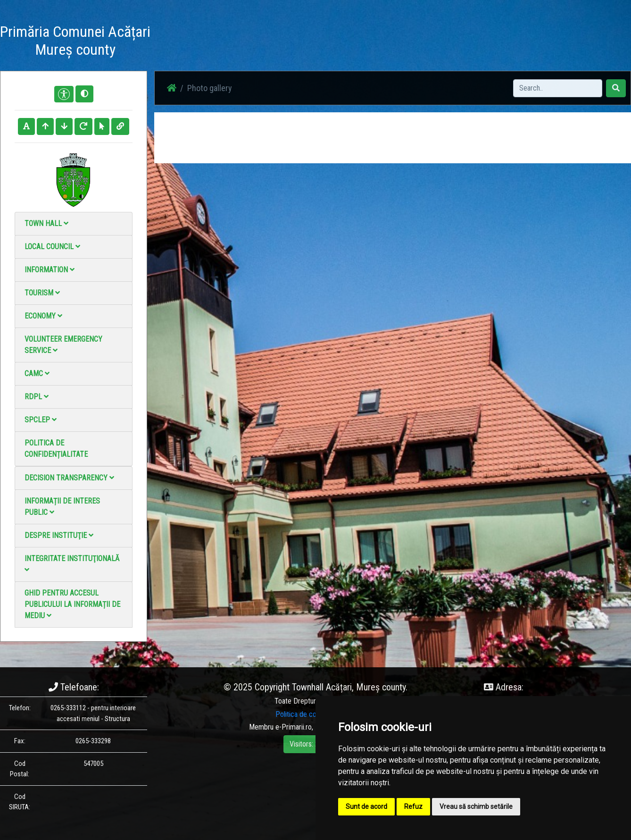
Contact (434, 42)
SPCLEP (41, 420)
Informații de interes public (62, 507)
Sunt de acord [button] (366, 806)
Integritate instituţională (72, 564)
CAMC (37, 374)
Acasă (270, 42)
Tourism (42, 293)
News (299, 42)
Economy (43, 316)
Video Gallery (391, 42)
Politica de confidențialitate (56, 449)
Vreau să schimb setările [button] (476, 806)
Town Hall (46, 223)
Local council (52, 247)
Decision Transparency (69, 478)
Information (50, 270)
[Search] (558, 88)
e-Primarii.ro (294, 727)
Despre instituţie (59, 535)
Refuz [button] (413, 806)
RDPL (37, 397)
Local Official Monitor (489, 42)
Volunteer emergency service (63, 345)
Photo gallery (340, 42)
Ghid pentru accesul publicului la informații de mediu (72, 604)
